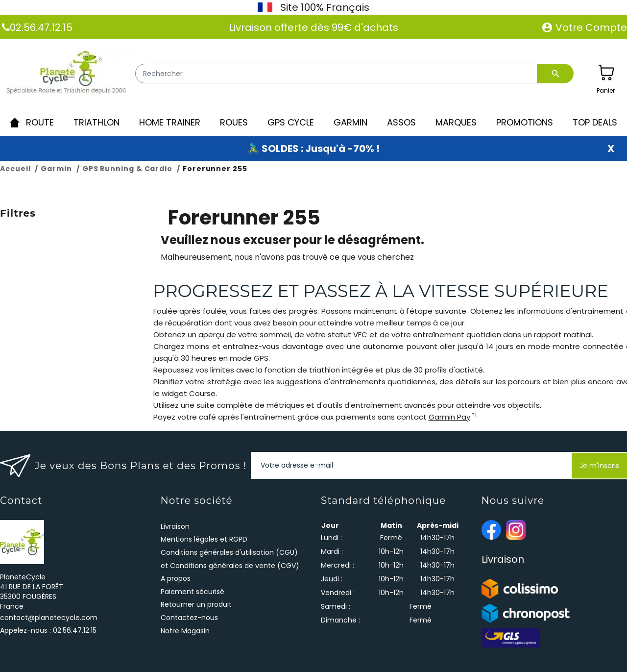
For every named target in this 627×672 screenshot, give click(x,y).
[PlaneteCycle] (67, 75)
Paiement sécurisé (193, 592)
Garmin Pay (449, 417)
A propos (176, 578)
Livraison (175, 526)
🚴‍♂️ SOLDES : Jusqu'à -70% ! (313, 149)
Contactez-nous (189, 618)
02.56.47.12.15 (41, 27)
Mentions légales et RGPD (204, 539)
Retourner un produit (196, 604)
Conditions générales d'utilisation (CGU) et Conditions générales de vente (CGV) (230, 559)
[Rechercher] (336, 74)
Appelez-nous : (48, 630)
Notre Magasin (185, 631)
